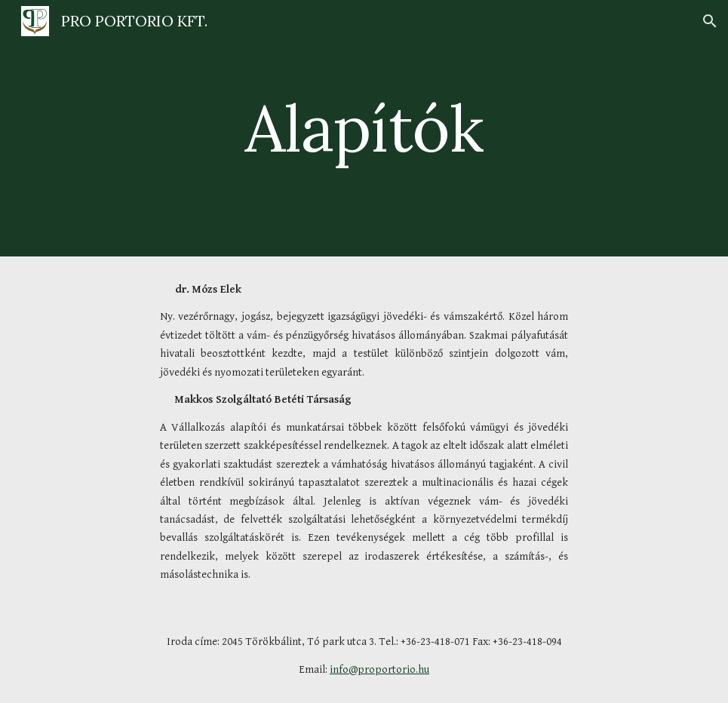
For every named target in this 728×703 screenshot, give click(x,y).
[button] (710, 21)
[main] (364, 128)
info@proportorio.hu (379, 669)
